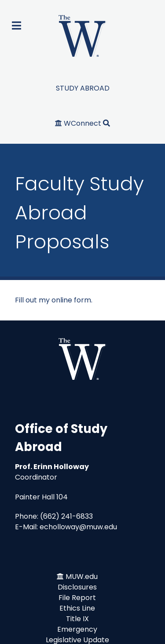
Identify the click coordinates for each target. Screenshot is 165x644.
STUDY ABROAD (83, 88)
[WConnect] (79, 123)
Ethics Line (77, 608)
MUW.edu (82, 577)
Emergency (77, 629)
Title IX (77, 619)
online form (71, 300)
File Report (77, 598)
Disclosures (77, 587)
